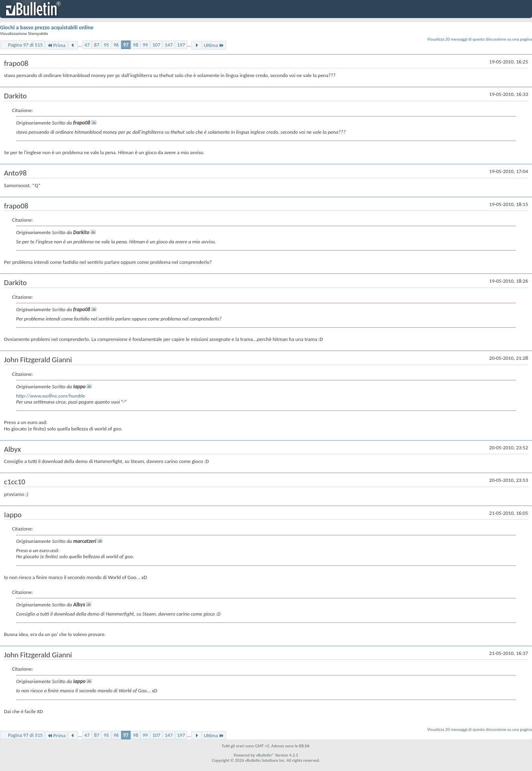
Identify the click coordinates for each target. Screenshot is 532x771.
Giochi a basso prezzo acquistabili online (47, 28)
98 (136, 45)
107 (156, 45)
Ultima (214, 45)
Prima (56, 45)
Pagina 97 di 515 (25, 45)
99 (145, 45)
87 (97, 45)
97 (126, 45)
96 (116, 45)
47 (87, 45)
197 (181, 45)
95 (106, 45)
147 (169, 45)
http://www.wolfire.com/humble (51, 396)
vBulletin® (265, 755)
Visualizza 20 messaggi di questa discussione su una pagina (480, 39)
